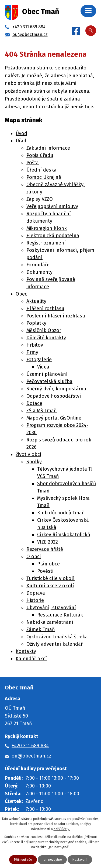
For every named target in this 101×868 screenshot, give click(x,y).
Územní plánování (47, 374)
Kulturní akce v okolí (50, 586)
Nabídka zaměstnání (50, 622)
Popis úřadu (40, 155)
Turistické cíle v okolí (50, 578)
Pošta (33, 163)
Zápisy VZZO (40, 199)
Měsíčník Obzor (44, 330)
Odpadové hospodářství (54, 396)
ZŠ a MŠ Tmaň (42, 411)
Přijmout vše (23, 860)
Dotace (34, 403)
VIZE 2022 (48, 542)
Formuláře (38, 265)
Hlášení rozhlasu (45, 309)
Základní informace (48, 148)
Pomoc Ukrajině (44, 177)
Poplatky (36, 323)
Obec (21, 294)
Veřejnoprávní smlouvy (52, 206)
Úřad (21, 141)
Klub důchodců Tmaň (61, 513)
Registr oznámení (46, 243)
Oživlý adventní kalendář (55, 644)
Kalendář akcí (31, 659)
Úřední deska (41, 170)
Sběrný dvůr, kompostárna (56, 389)
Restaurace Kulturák (60, 615)
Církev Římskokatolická (64, 535)
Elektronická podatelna (53, 236)
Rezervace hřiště (45, 549)
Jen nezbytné (52, 860)
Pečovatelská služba (49, 381)
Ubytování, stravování (51, 608)
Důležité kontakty (46, 338)
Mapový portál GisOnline (54, 418)
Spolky (34, 462)
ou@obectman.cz (31, 756)
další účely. (62, 829)
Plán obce (48, 564)
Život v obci (28, 454)
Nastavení (80, 860)
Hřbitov (35, 345)
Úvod (21, 133)
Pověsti (45, 571)
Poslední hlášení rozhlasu (56, 316)
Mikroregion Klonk (47, 228)
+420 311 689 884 (30, 746)
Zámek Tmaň (41, 629)
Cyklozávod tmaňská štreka (57, 637)
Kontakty (26, 651)
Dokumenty (39, 272)
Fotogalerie (39, 360)
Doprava (36, 593)
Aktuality (36, 301)
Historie (35, 600)
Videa (43, 367)
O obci (34, 557)
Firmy (32, 352)
